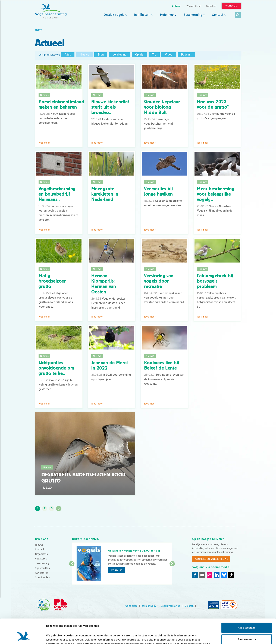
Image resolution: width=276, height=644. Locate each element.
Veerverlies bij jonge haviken (159, 191)
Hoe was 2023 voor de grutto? (213, 104)
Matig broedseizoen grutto (53, 281)
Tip (154, 55)
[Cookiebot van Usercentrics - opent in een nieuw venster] (23, 637)
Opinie (139, 55)
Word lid (117, 570)
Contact (218, 15)
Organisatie (42, 554)
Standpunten (43, 577)
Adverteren (42, 573)
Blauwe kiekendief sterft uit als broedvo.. (110, 107)
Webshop (211, 6)
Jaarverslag (42, 563)
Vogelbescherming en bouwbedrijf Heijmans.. (57, 194)
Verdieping (119, 55)
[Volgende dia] (172, 574)
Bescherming (193, 15)
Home (38, 30)
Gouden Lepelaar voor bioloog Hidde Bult (162, 107)
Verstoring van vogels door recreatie (159, 281)
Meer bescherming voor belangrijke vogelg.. (216, 194)
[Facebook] (195, 575)
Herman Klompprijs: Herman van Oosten (104, 284)
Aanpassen (247, 618)
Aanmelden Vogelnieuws (211, 559)
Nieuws (84, 55)
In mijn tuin (142, 15)
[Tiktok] (231, 575)
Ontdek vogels (114, 15)
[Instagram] (209, 575)
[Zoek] (238, 15)
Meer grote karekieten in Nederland (105, 194)
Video (169, 55)
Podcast (186, 55)
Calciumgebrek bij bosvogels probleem (215, 281)
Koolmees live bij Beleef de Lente (162, 365)
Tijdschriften (42, 568)
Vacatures (41, 559)
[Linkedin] (217, 575)
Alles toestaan (247, 607)
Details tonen (54, 637)
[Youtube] (202, 575)
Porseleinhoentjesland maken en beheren (62, 104)
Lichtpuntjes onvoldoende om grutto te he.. (56, 368)
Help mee (167, 15)
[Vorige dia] (72, 574)
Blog (101, 55)
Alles (68, 55)
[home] (51, 11)
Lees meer (44, 143)
